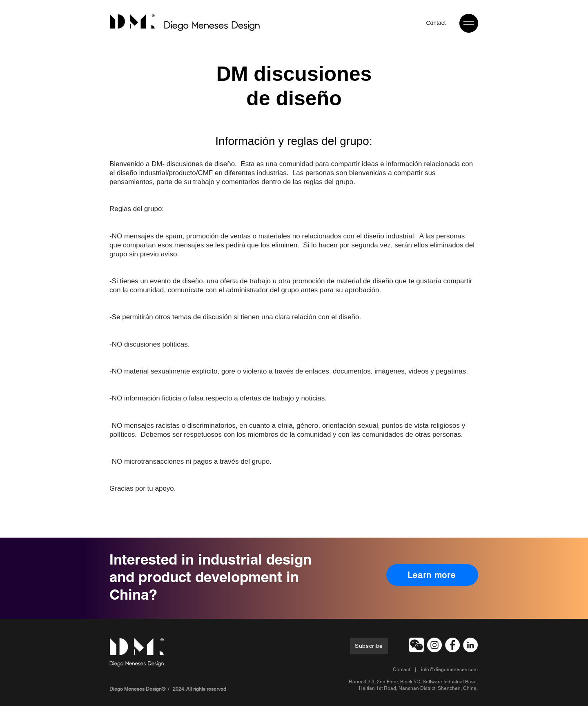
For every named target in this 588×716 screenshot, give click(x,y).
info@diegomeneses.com (449, 669)
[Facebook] (452, 645)
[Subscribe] (369, 646)
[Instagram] (434, 645)
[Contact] (436, 23)
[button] (469, 23)
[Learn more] (432, 575)
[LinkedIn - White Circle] (470, 645)
